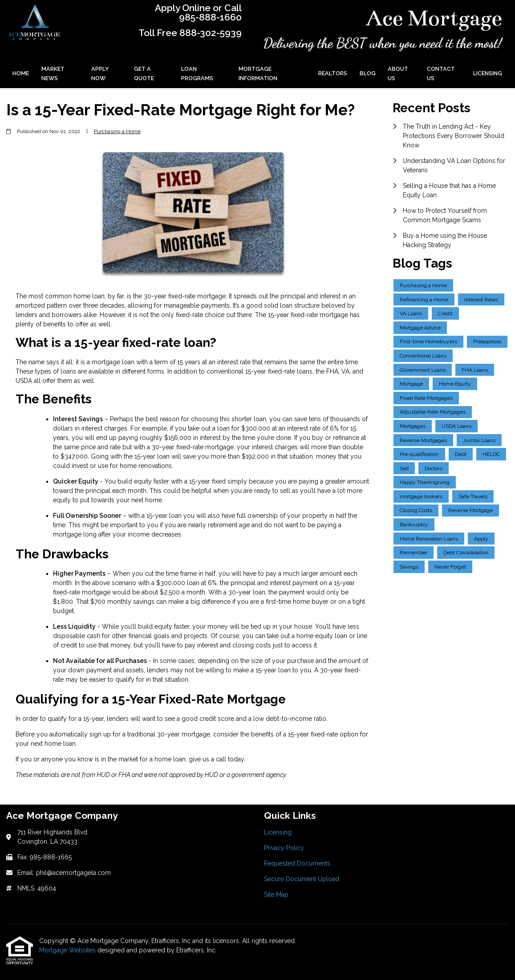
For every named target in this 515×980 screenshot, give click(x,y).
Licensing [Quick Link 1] (278, 832)
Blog (368, 73)
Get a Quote (144, 73)
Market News (53, 73)
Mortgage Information (258, 73)
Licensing (488, 73)
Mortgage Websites (68, 950)
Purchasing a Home (117, 131)
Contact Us (441, 73)
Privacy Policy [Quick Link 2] (284, 848)
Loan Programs (197, 73)
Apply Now (100, 73)
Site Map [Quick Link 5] (276, 895)
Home (21, 73)
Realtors (333, 73)
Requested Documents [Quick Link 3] (297, 863)
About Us (398, 73)
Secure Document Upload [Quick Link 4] (302, 879)
